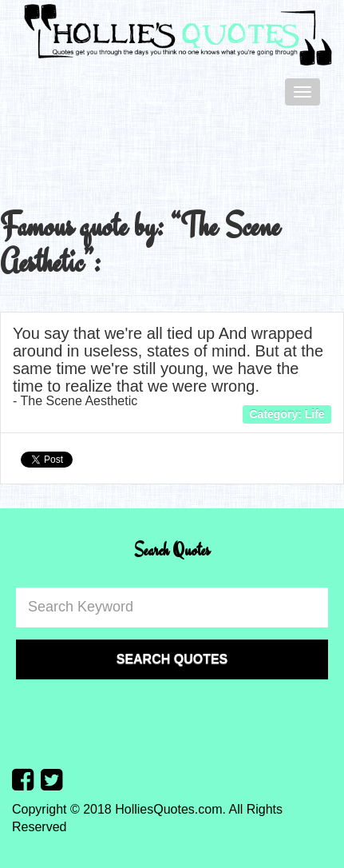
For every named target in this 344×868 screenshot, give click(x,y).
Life (315, 414)
